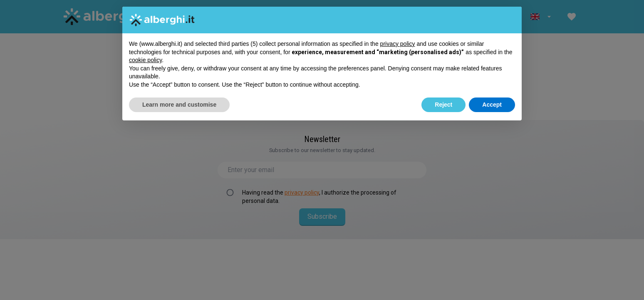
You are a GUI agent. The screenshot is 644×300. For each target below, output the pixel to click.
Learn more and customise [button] (179, 105)
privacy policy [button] (398, 44)
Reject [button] (443, 105)
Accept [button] (492, 105)
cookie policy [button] (145, 60)
